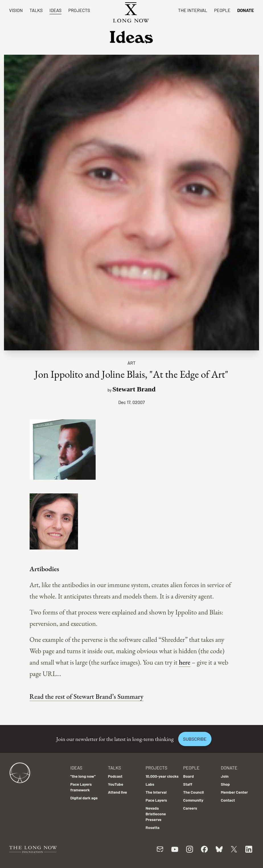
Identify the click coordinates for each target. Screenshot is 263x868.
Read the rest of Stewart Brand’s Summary (87, 696)
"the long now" (83, 776)
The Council (194, 792)
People (222, 10)
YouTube (116, 784)
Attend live (117, 792)
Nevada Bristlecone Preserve (156, 814)
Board (189, 776)
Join (225, 776)
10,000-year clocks (162, 776)
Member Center (234, 792)
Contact (228, 800)
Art (132, 363)
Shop (225, 784)
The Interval (193, 10)
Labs (150, 784)
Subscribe (195, 739)
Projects (79, 10)
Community (193, 800)
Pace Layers (156, 800)
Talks (36, 10)
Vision (16, 10)
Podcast (115, 776)
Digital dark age (84, 798)
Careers (190, 808)
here (185, 662)
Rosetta (152, 827)
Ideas (56, 10)
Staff (188, 784)
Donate (245, 10)
